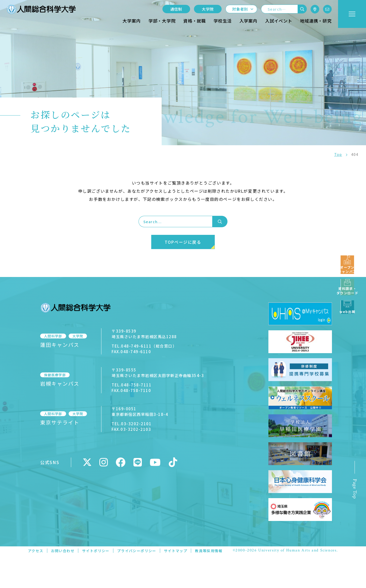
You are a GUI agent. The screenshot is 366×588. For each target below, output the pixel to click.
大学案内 (132, 21)
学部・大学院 (162, 21)
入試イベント (279, 21)
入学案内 (248, 21)
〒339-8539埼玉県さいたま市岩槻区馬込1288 (144, 334)
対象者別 (240, 9)
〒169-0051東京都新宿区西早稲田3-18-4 (140, 411)
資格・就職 (195, 21)
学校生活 (223, 21)
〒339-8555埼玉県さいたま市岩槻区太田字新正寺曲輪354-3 (158, 373)
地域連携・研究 (316, 21)
